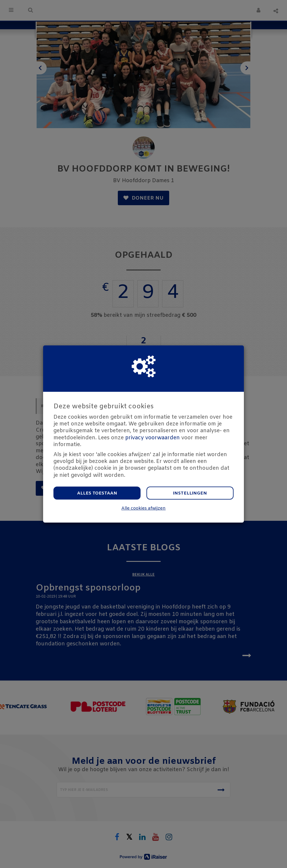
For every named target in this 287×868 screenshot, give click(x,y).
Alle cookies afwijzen (143, 509)
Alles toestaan (97, 493)
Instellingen (190, 493)
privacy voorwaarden (153, 438)
